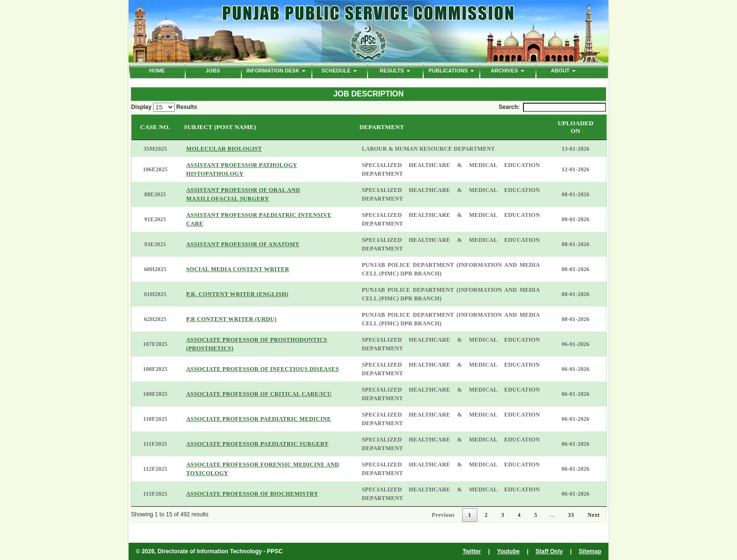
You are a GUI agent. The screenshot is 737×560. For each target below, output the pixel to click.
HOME (157, 71)
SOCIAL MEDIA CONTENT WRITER (238, 269)
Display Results (164, 107)
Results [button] (395, 71)
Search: (552, 107)
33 (571, 515)
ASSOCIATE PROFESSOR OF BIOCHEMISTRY (252, 494)
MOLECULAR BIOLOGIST (224, 149)
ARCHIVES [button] (508, 71)
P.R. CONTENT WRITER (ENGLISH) (237, 294)
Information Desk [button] (276, 71)
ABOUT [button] (563, 71)
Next (594, 515)
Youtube (508, 551)
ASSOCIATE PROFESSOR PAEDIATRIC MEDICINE (259, 419)
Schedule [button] (339, 71)
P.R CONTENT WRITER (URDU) (231, 319)
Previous (443, 515)
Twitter (472, 551)
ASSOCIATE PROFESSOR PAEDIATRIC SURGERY (257, 444)
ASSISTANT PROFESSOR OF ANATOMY (243, 244)
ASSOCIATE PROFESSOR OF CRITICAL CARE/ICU (259, 394)
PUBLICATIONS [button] (451, 71)
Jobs (213, 71)
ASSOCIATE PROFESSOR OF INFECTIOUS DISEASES (262, 369)
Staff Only (549, 551)
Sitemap (590, 551)
